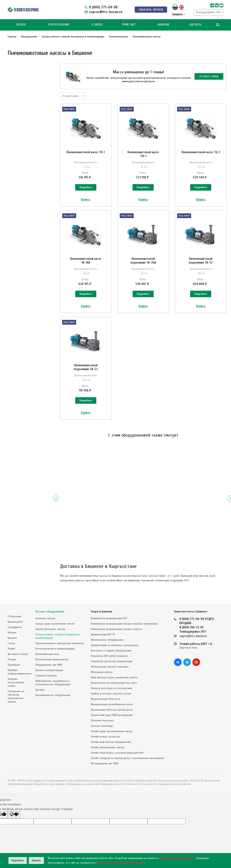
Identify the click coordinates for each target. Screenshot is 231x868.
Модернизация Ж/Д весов (105, 699)
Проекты (12, 638)
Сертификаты (15, 627)
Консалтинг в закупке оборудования (111, 651)
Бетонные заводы (45, 618)
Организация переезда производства (112, 710)
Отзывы (12, 659)
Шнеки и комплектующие (49, 670)
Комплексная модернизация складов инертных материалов (124, 624)
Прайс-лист (129, 25)
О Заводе (97, 25)
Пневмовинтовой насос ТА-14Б (86, 261)
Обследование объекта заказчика (110, 667)
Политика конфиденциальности (19, 672)
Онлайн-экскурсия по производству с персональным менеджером (127, 758)
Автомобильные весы (47, 654)
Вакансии (163, 25)
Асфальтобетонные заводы (50, 629)
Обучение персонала (102, 720)
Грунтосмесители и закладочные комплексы (60, 643)
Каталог (21, 25)
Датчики (40, 690)
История (12, 633)
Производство (15, 622)
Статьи (11, 643)
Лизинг (12, 649)
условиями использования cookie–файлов (121, 863)
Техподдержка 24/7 (208, 12)
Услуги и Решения (59, 25)
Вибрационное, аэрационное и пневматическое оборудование (53, 683)
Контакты (196, 25)
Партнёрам (14, 665)
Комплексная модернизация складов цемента (116, 629)
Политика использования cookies (16, 682)
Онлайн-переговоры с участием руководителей (117, 753)
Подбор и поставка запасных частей (111, 694)
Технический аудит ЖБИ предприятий (112, 715)
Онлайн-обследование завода (108, 747)
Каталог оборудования (50, 612)
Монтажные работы (102, 672)
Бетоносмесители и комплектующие (55, 649)
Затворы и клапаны (46, 676)
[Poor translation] (14, 815)
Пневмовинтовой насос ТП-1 (86, 152)
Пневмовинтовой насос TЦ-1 (201, 152)
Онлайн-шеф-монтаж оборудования (111, 742)
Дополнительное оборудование (53, 695)
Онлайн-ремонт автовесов (105, 737)
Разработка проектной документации (112, 661)
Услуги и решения (101, 612)
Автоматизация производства (52, 659)
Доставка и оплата (18, 654)
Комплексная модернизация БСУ (109, 618)
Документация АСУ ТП (103, 634)
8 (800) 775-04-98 (103, 7)
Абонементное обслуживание (107, 640)
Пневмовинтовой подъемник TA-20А (143, 261)
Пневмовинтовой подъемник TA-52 (201, 261)
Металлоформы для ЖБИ (104, 763)
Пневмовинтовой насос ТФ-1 (143, 154)
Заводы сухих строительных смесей (55, 624)
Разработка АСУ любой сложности (109, 656)
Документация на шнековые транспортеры (115, 645)
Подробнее (86, 187)
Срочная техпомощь (102, 726)
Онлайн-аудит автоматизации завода (112, 731)
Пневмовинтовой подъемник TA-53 (86, 367)
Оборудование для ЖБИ (49, 665)
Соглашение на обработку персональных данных (16, 696)
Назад (56, 499)
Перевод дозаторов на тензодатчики (111, 688)
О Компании (14, 616)
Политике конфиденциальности (177, 858)
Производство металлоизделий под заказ (114, 683)
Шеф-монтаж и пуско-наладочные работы (114, 677)
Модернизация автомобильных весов (112, 704)
